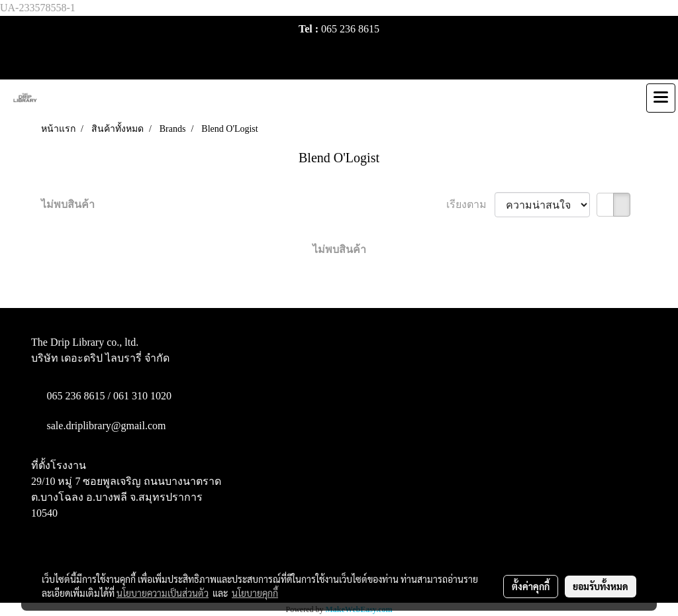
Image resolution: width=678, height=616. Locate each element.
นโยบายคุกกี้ (255, 593)
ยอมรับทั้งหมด (601, 586)
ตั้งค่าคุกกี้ (531, 586)
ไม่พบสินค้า (68, 204)
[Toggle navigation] (661, 98)
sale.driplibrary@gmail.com (107, 426)
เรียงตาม (470, 204)
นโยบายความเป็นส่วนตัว (163, 593)
